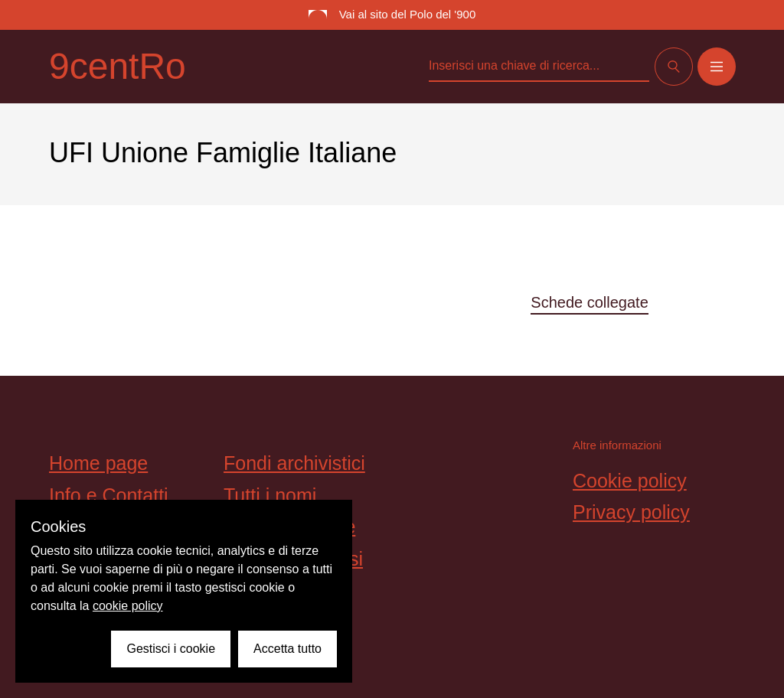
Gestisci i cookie (171, 649)
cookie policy (128, 606)
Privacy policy (631, 512)
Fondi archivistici (294, 463)
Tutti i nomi (270, 495)
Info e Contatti (109, 495)
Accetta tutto (287, 649)
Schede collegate (589, 302)
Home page (98, 463)
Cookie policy (630, 481)
